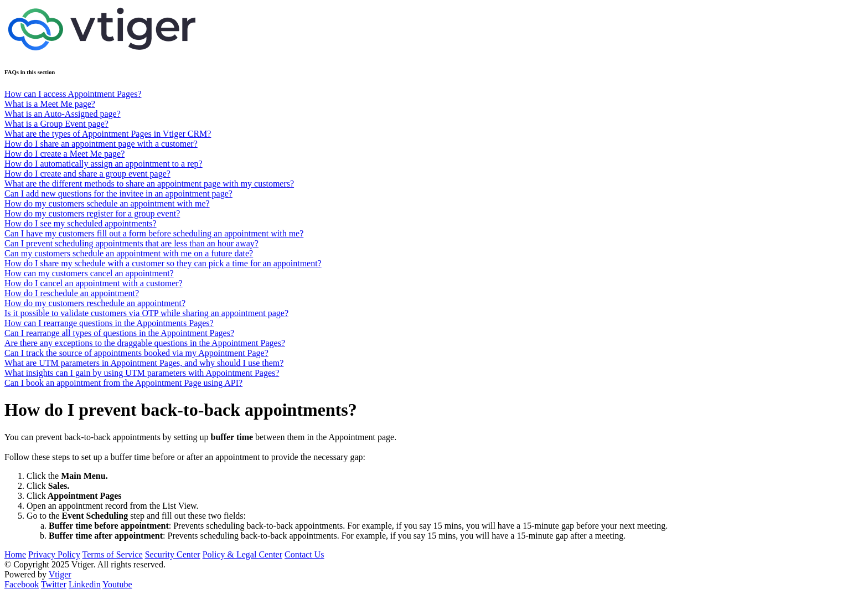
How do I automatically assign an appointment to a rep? (104, 164)
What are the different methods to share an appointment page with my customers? (149, 184)
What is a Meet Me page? (50, 104)
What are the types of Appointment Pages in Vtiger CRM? (108, 134)
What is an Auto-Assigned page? (63, 114)
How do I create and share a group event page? (87, 174)
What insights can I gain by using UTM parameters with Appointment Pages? (142, 373)
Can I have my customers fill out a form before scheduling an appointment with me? (154, 233)
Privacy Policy (54, 554)
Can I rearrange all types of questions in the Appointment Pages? (119, 333)
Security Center (173, 554)
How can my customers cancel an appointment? (89, 273)
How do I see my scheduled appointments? (81, 223)
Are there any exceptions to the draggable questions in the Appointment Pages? (145, 343)
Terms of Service (113, 554)
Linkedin (85, 584)
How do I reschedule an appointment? (72, 293)
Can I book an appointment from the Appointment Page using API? (123, 383)
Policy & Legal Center (242, 554)
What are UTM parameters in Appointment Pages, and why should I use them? (144, 363)
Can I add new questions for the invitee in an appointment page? (118, 193)
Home (15, 554)
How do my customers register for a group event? (92, 213)
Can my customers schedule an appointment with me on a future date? (129, 253)
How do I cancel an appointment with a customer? (94, 283)
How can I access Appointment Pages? (73, 94)
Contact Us (304, 554)
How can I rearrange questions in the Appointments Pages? (109, 323)
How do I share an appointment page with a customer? (101, 144)
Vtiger (60, 574)
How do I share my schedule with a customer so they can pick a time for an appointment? (163, 263)
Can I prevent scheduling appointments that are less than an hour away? (131, 243)
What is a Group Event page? (56, 124)
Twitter (54, 584)
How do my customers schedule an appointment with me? (107, 203)
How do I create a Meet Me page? (64, 154)
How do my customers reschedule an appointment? (95, 303)
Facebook (22, 584)
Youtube (117, 584)
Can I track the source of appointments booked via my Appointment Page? (136, 353)
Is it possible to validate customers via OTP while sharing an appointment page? (146, 313)
